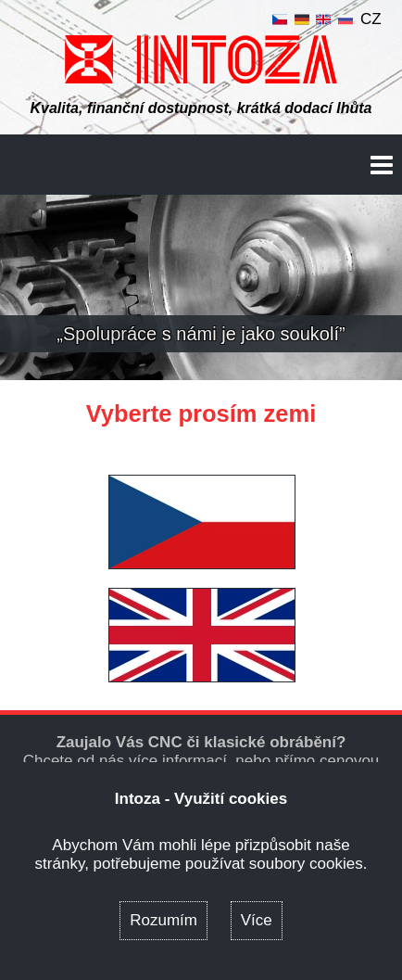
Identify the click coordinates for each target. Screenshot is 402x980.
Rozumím (163, 920)
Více (257, 920)
